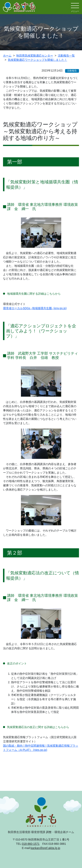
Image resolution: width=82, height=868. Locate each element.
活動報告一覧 (66, 56)
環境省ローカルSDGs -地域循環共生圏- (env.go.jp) (35, 308)
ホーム (7, 56)
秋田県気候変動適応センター (35, 56)
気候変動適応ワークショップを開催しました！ (37, 60)
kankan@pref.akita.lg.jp (45, 848)
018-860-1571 (31, 844)
